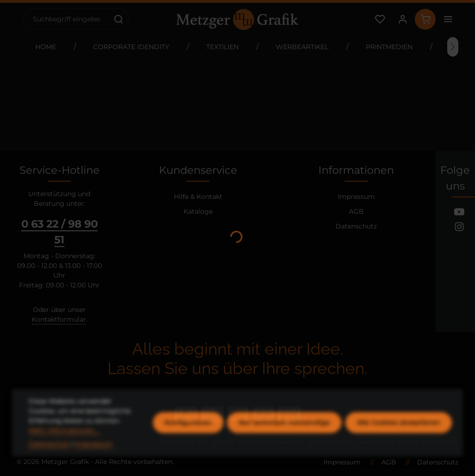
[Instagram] (459, 228)
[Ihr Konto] (402, 19)
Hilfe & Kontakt (198, 197)
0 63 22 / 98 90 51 (60, 232)
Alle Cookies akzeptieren (399, 442)
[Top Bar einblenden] (448, 19)
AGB (356, 211)
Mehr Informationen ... (64, 450)
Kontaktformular (59, 319)
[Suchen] (119, 19)
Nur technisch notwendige (284, 442)
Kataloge (198, 211)
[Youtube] (459, 213)
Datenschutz (356, 226)
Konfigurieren (188, 442)
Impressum (356, 197)
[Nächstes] (453, 47)
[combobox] (66, 19)
